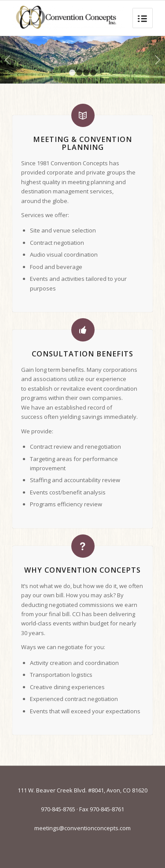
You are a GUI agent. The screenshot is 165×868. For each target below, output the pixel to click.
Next (157, 60)
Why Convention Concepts (82, 570)
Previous (8, 60)
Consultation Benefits (82, 354)
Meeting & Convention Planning (82, 143)
